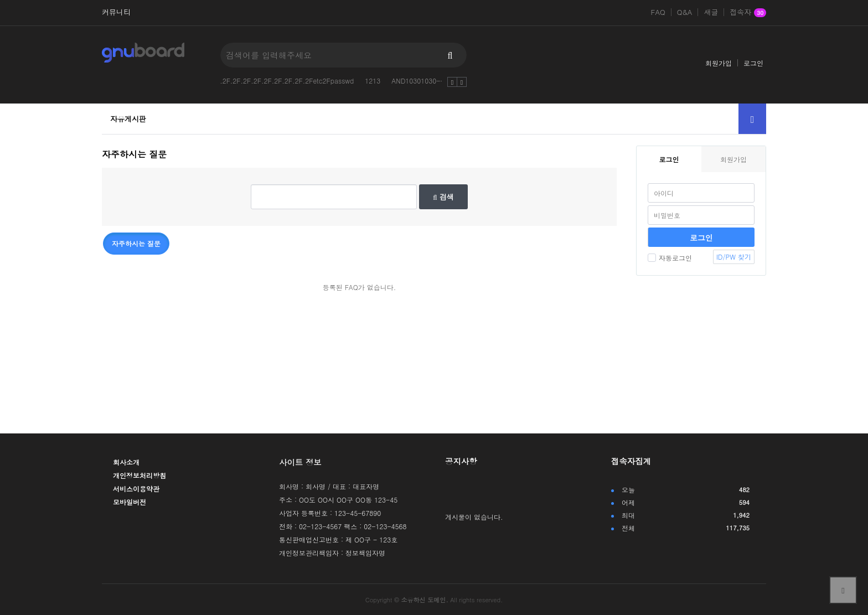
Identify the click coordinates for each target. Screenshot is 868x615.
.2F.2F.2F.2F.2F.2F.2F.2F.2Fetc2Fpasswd (287, 81)
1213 (373, 81)
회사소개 (126, 462)
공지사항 (461, 461)
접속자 (748, 13)
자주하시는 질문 (136, 243)
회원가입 (719, 63)
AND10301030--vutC (425, 81)
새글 (711, 12)
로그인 (753, 63)
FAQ (658, 12)
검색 (443, 197)
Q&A (685, 12)
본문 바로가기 (0, 0)
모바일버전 (130, 502)
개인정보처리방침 (139, 475)
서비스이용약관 (136, 489)
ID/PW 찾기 (734, 257)
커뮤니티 (116, 12)
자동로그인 (670, 258)
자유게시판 (128, 119)
